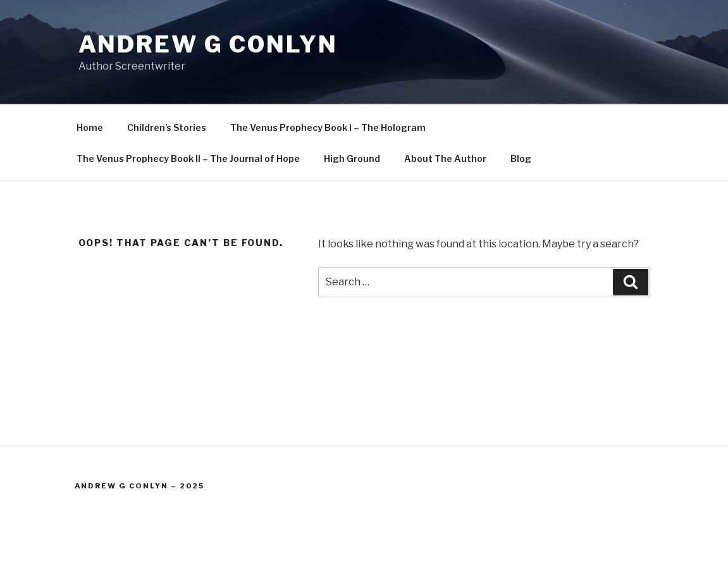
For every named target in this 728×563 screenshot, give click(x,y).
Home (90, 127)
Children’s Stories (167, 127)
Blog (521, 158)
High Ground (352, 158)
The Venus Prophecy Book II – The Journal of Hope (188, 158)
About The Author (445, 158)
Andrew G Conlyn (208, 44)
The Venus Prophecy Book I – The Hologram (328, 127)
